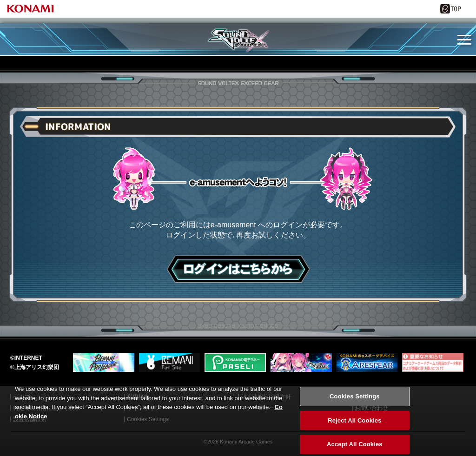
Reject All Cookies (354, 426)
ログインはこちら (238, 269)
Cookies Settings (355, 402)
